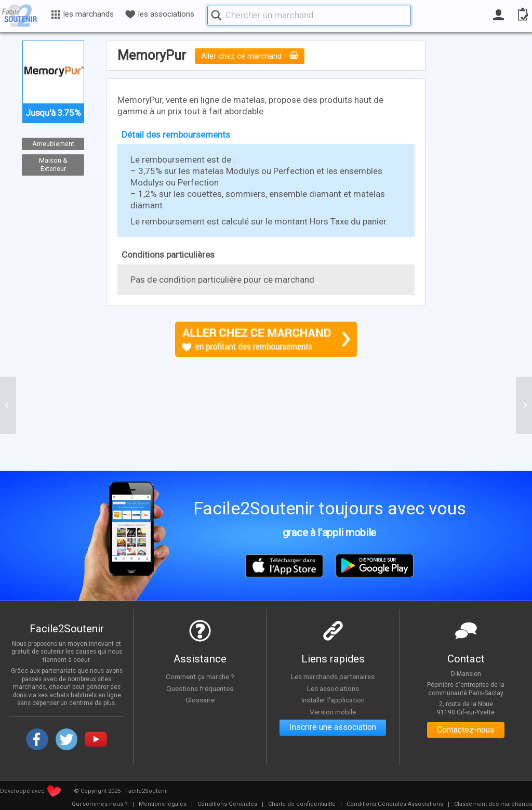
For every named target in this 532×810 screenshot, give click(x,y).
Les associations (333, 688)
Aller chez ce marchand (250, 56)
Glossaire (200, 700)
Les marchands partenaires (333, 676)
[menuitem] (100, 804)
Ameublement (53, 144)
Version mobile (333, 712)
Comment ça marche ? (200, 676)
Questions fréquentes (200, 688)
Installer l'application (333, 700)
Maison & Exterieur (53, 165)
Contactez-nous (466, 730)
